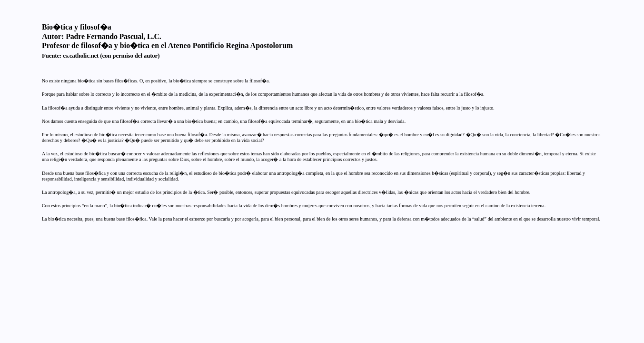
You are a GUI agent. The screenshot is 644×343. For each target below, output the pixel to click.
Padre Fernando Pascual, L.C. (113, 36)
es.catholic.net (81, 55)
